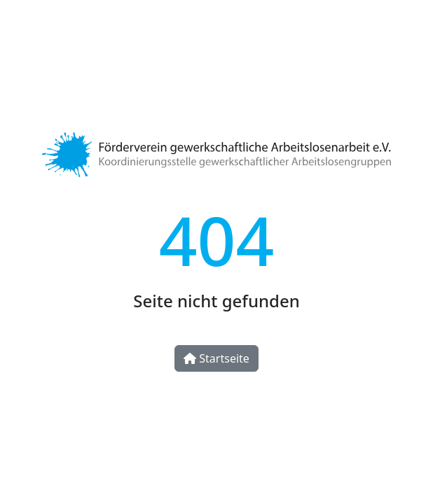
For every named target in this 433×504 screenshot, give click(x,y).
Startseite (216, 358)
